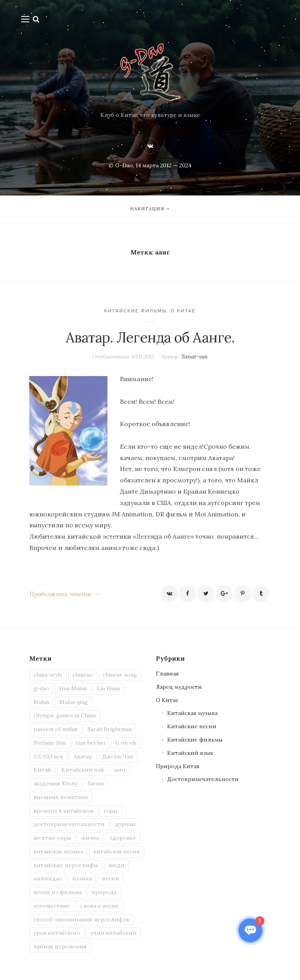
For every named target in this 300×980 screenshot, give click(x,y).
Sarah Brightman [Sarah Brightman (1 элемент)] (110, 729)
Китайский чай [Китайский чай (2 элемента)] (83, 770)
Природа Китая (178, 766)
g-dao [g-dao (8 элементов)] (41, 688)
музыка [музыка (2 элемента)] (82, 878)
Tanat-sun (195, 357)
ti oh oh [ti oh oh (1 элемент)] (126, 743)
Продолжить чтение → (65, 594)
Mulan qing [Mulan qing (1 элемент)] (74, 702)
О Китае (183, 311)
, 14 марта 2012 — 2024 (162, 165)
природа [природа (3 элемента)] (104, 892)
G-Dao (124, 165)
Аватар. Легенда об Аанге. (150, 337)
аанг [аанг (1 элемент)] (120, 770)
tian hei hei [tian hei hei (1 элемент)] (90, 743)
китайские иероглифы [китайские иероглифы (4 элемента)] (66, 865)
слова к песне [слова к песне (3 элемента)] (99, 906)
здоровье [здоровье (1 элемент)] (123, 838)
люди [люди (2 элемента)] (116, 865)
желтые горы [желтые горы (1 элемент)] (52, 838)
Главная (167, 674)
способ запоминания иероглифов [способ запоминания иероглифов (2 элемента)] (81, 919)
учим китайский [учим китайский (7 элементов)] (113, 933)
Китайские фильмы (136, 311)
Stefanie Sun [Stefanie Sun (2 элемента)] (50, 743)
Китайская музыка (192, 713)
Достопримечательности (203, 779)
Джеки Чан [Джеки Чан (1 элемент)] (118, 756)
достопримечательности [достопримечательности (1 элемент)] (69, 824)
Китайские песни (192, 726)
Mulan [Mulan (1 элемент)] (41, 702)
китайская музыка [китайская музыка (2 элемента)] (58, 851)
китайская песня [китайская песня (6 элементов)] (117, 851)
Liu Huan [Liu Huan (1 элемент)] (108, 688)
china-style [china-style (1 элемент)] (48, 675)
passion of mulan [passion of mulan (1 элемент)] (55, 729)
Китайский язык (190, 753)
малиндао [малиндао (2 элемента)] (48, 878)
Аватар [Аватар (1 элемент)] (83, 756)
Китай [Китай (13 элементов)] (42, 770)
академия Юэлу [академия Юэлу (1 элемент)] (55, 783)
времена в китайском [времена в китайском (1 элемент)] (63, 811)
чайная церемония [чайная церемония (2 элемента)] (60, 946)
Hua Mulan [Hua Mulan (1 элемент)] (73, 688)
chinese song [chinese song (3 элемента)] (120, 675)
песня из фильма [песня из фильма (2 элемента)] (58, 892)
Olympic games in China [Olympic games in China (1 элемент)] (65, 715)
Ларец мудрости (179, 687)
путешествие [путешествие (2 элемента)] (52, 906)
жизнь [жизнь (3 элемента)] (90, 838)
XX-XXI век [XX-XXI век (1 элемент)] (48, 756)
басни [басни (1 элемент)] (96, 783)
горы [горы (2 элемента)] (111, 811)
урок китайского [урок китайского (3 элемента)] (57, 933)
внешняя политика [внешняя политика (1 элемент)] (61, 797)
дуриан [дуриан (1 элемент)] (125, 824)
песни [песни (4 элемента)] (111, 878)
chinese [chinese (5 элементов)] (83, 675)
